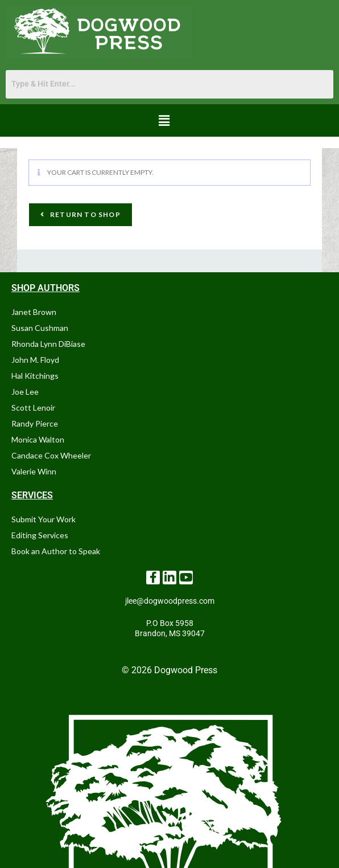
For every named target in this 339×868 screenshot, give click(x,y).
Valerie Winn (34, 471)
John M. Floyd (35, 360)
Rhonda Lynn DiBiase (48, 344)
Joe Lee (25, 392)
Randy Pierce (35, 423)
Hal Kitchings (35, 376)
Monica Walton (38, 439)
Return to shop (84, 214)
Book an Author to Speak (56, 551)
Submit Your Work (44, 519)
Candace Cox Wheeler (51, 455)
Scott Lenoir (33, 408)
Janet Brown (34, 312)
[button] (164, 120)
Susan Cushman (40, 328)
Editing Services (40, 535)
